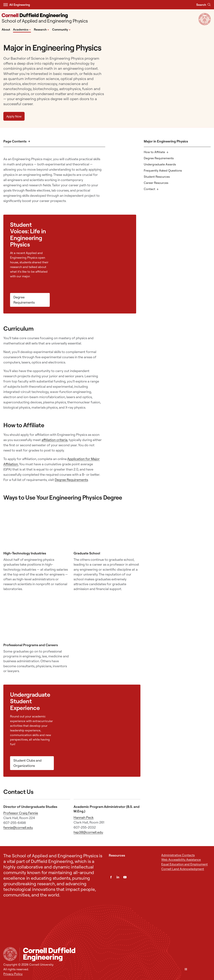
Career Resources (156, 183)
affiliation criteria (54, 440)
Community (61, 29)
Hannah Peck (84, 817)
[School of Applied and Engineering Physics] (45, 19)
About (6, 29)
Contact (149, 189)
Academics (22, 29)
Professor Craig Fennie (21, 813)
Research (42, 29)
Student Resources (157, 177)
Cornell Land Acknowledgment (183, 869)
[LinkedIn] (118, 877)
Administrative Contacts (178, 855)
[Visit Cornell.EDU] (205, 24)
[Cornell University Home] (10, 954)
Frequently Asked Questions (163, 170)
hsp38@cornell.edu (88, 832)
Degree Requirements (159, 158)
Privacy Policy (13, 974)
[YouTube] (125, 877)
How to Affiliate (154, 152)
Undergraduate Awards (160, 164)
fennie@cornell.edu (18, 828)
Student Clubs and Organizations (27, 763)
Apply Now (14, 116)
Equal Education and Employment (184, 864)
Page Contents (15, 141)
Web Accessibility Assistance (181, 860)
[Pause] (186, 969)
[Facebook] (111, 877)
